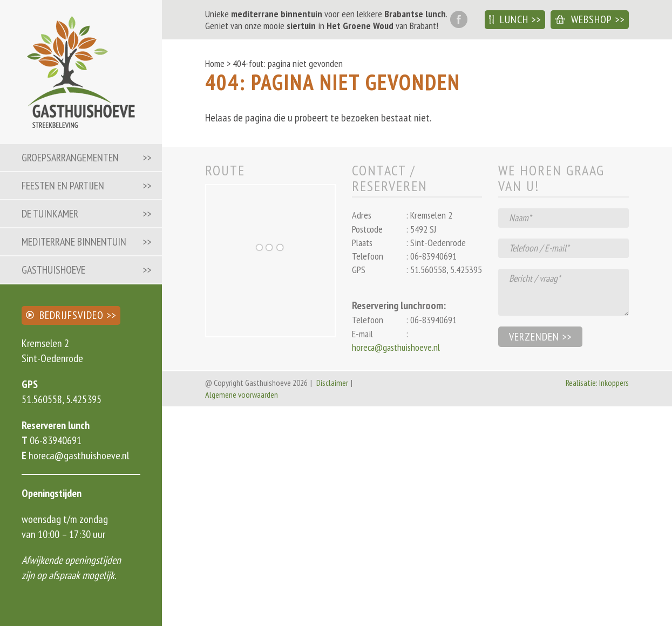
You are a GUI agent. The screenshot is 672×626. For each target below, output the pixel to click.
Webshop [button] (583, 19)
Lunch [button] (509, 19)
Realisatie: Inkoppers (597, 383)
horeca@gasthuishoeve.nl (78, 455)
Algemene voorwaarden (242, 394)
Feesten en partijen (63, 186)
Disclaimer (332, 383)
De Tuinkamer (50, 214)
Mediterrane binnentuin (74, 242)
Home (215, 63)
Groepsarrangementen (70, 158)
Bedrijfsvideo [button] (65, 315)
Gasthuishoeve (53, 270)
